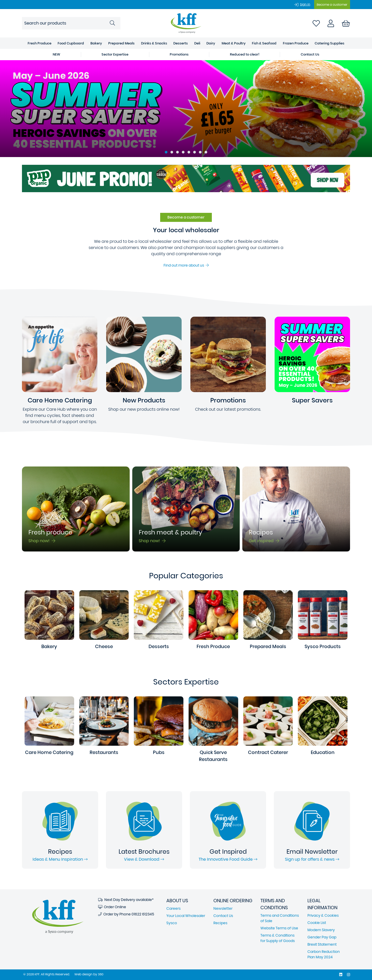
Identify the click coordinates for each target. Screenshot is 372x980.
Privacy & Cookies (323, 915)
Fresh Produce (40, 43)
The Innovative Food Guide (228, 859)
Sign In (305, 4)
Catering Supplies (330, 43)
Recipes (220, 923)
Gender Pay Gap (322, 937)
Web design (83, 974)
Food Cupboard (71, 43)
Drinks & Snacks (154, 43)
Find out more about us (186, 265)
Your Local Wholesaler (186, 916)
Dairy (211, 43)
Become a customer (332, 5)
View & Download (144, 859)
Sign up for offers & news (312, 859)
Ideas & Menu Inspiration (60, 859)
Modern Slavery (321, 930)
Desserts (181, 43)
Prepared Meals (121, 43)
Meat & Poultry (234, 43)
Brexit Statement (322, 944)
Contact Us (223, 916)
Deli (197, 43)
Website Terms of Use (279, 928)
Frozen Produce (296, 43)
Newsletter (223, 908)
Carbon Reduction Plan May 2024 (324, 954)
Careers (173, 908)
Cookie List (317, 923)
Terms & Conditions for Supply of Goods (278, 938)
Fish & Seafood (264, 43)
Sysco (172, 923)
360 (101, 974)
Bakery (96, 43)
